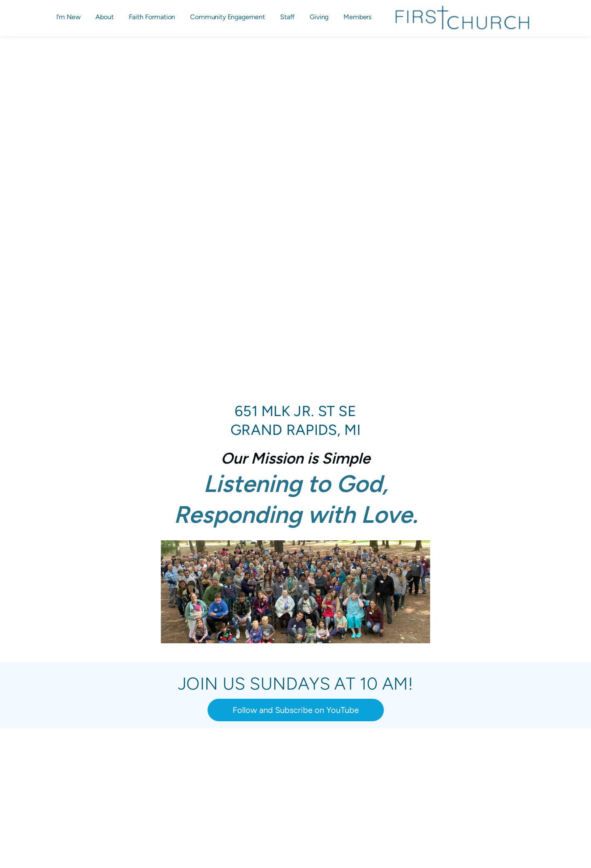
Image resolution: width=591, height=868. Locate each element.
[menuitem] (69, 17)
